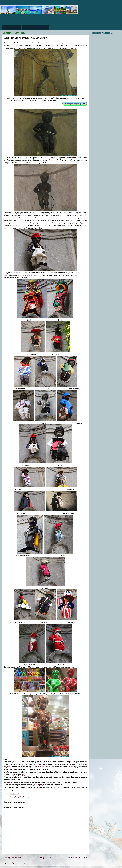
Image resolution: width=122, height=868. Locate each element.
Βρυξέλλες (19, 797)
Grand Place (52, 158)
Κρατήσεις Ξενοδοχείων (36, 27)
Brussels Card (9, 782)
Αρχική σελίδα (12, 27)
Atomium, (74, 764)
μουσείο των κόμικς (43, 767)
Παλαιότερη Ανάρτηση (77, 858)
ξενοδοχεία (37, 785)
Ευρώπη (26, 797)
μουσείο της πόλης (28, 275)
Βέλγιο (12, 797)
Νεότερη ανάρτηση (12, 858)
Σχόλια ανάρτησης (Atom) (21, 863)
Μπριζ (22, 774)
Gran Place (42, 764)
